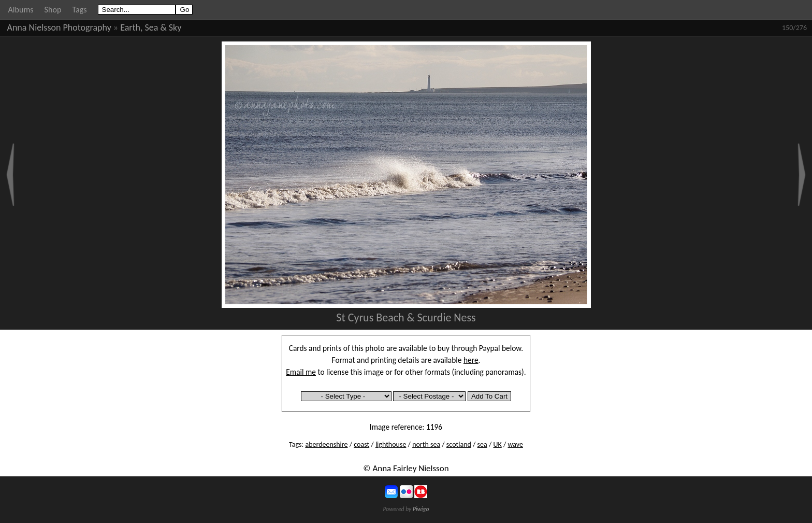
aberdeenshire (326, 444)
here (471, 360)
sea (482, 444)
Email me (301, 372)
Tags (79, 10)
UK (498, 444)
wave (516, 444)
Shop (53, 10)
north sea (426, 444)
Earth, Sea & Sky (151, 27)
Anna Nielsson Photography (59, 27)
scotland (459, 444)
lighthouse (391, 444)
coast (361, 444)
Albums (21, 10)
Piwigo (421, 509)
